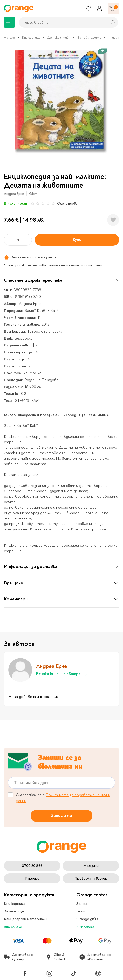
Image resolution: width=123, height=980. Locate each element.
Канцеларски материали (25, 919)
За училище (14, 911)
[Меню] (9, 22)
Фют (33, 194)
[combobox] (62, 22)
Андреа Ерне (14, 194)
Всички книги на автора (62, 674)
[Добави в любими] (113, 220)
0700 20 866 (32, 866)
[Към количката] (114, 8)
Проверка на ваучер (91, 878)
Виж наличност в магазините (30, 257)
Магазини (91, 866)
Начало (10, 37)
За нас (82, 904)
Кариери (32, 878)
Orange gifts (87, 919)
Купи (77, 240)
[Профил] (99, 8)
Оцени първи (67, 204)
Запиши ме (61, 816)
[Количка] (114, 8)
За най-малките (89, 37)
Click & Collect (56, 957)
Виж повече (13, 927)
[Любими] (88, 8)
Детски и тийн (59, 37)
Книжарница (31, 37)
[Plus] (25, 240)
